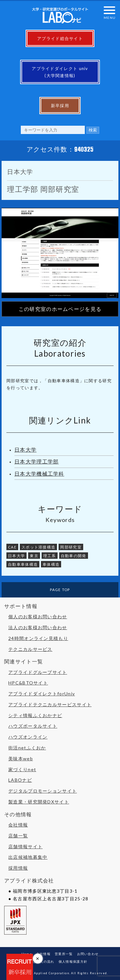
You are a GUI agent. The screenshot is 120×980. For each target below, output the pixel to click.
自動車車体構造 (23, 564)
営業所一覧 (64, 954)
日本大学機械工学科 (39, 474)
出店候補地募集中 (28, 857)
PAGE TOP (60, 589)
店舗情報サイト (25, 846)
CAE (12, 547)
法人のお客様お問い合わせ (38, 627)
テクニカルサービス (30, 649)
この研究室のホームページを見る (60, 309)
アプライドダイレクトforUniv (42, 694)
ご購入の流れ (44, 961)
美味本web (21, 759)
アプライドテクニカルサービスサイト (50, 704)
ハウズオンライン (28, 737)
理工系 (50, 556)
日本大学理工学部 (36, 462)
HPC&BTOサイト (28, 683)
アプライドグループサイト (38, 672)
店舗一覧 (18, 836)
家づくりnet (22, 769)
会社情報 (18, 825)
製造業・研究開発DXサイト (39, 802)
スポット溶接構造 (38, 547)
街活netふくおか (27, 748)
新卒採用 (60, 106)
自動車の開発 (74, 556)
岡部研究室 (71, 547)
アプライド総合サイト (60, 38)
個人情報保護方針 (73, 961)
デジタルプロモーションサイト (43, 791)
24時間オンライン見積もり (38, 638)
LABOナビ (20, 780)
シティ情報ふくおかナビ (35, 715)
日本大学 (25, 450)
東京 (34, 556)
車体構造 (51, 564)
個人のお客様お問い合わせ (38, 616)
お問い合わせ (88, 954)
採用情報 (18, 868)
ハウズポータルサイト (33, 726)
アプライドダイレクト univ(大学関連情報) (60, 72)
